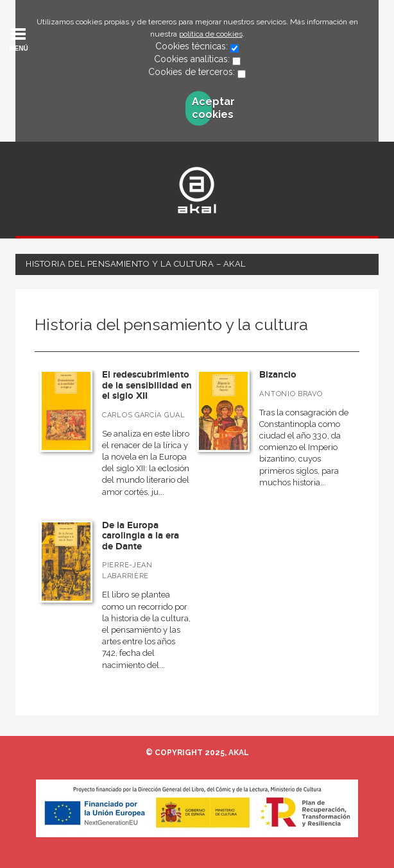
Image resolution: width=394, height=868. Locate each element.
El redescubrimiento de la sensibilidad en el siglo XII (147, 385)
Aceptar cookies (202, 108)
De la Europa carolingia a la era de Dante (141, 536)
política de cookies (211, 34)
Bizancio (278, 375)
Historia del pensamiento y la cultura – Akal (136, 264)
